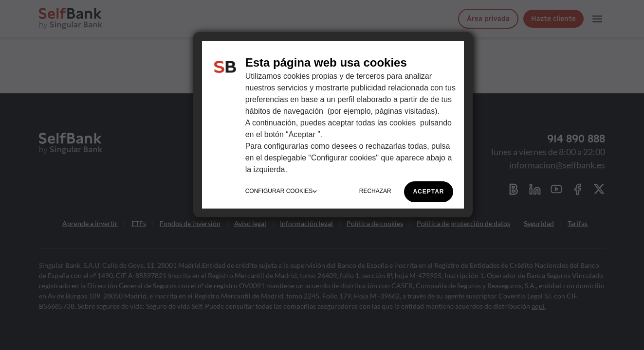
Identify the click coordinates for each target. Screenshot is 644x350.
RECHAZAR (375, 191)
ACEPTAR (428, 192)
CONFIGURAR (281, 191)
